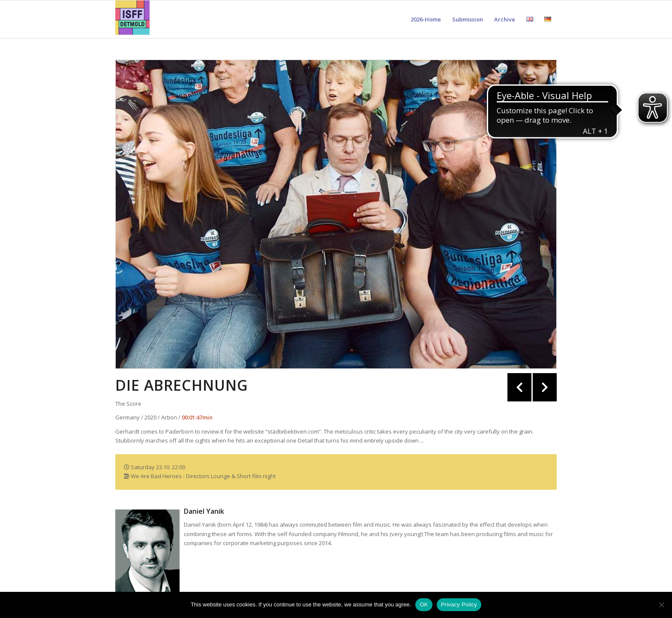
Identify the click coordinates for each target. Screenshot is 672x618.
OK (424, 604)
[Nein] (661, 605)
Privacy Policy (459, 604)
